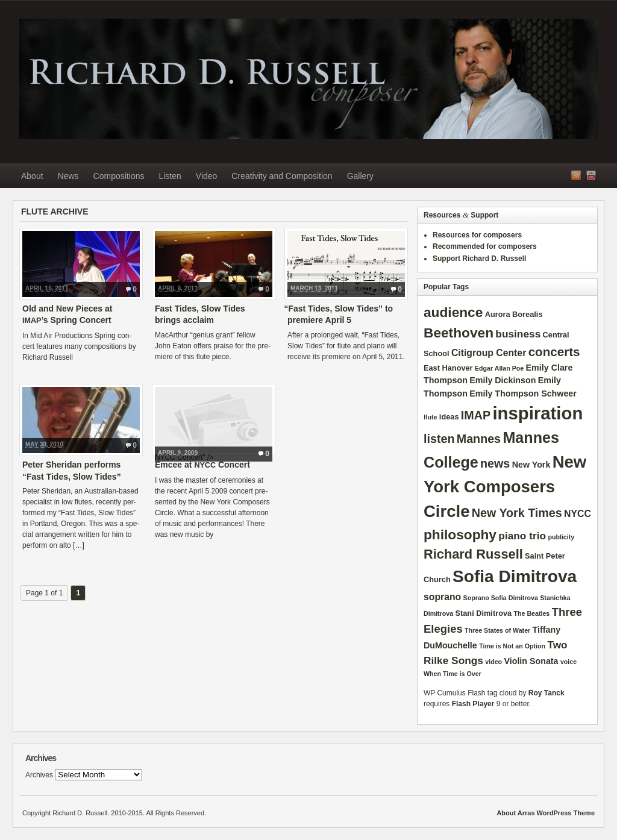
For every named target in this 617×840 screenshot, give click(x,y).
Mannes (479, 439)
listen (439, 439)
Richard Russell (473, 554)
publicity (561, 537)
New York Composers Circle (505, 487)
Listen (170, 176)
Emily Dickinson (503, 380)
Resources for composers (477, 235)
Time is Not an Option (512, 646)
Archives (39, 775)
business (518, 334)
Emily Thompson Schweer (523, 393)
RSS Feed (576, 175)
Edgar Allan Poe (499, 368)
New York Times (517, 513)
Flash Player (473, 704)
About (32, 176)
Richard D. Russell (308, 79)
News (68, 176)
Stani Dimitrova (484, 613)
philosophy (460, 534)
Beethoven (459, 333)
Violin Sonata (531, 661)
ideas (449, 417)
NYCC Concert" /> (214, 422)
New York (531, 465)
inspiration (537, 413)
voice (568, 662)
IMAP (476, 415)
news (495, 463)
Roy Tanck (547, 693)
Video (207, 176)
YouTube (591, 175)
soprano (442, 597)
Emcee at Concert (202, 465)
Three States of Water (497, 630)
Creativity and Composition (282, 176)
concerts (554, 352)
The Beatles (531, 613)
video (493, 662)
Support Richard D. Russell (479, 259)
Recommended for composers (485, 246)
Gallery (360, 176)
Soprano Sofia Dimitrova (501, 598)
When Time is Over (453, 674)
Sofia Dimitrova (515, 576)
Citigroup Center (489, 353)
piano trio (522, 536)
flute (431, 417)
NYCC (578, 514)
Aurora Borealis (514, 314)
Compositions (119, 176)
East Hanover (448, 368)
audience (453, 312)
